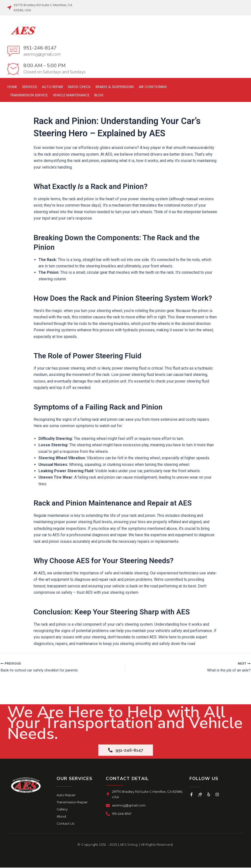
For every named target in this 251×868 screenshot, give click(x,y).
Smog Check (79, 87)
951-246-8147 (40, 48)
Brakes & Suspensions (115, 87)
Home (12, 87)
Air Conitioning (153, 87)
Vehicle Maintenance (71, 95)
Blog (99, 95)
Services (30, 87)
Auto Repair (52, 87)
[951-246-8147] (13, 51)
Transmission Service (29, 95)
